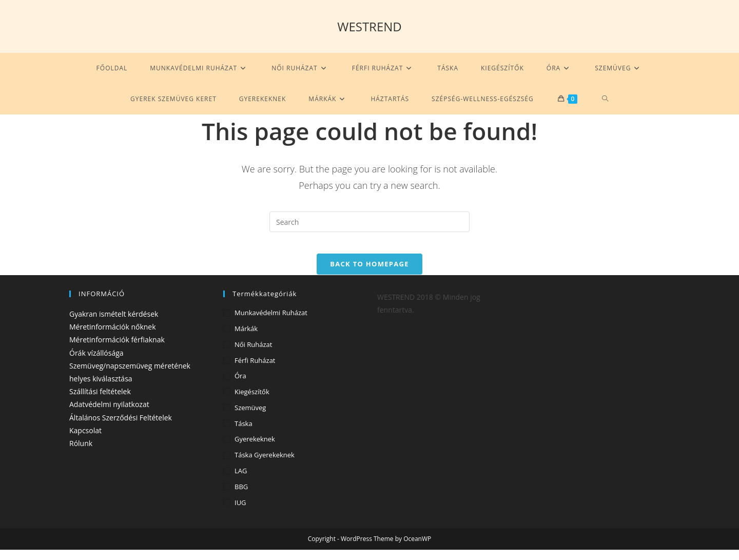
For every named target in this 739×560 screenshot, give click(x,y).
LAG (241, 480)
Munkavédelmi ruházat (271, 322)
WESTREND (369, 26)
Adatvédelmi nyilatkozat (109, 414)
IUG (240, 512)
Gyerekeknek (255, 449)
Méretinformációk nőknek (113, 337)
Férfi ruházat (255, 370)
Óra (240, 386)
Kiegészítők (252, 401)
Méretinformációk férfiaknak (117, 350)
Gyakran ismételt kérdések (114, 324)
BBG (241, 496)
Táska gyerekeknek (265, 465)
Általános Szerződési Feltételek (121, 427)
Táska (244, 433)
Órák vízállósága (96, 363)
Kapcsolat (85, 440)
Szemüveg (250, 417)
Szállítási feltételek (100, 401)
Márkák (246, 338)
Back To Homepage (369, 274)
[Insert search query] (369, 222)
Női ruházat (253, 354)
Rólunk (81, 453)
